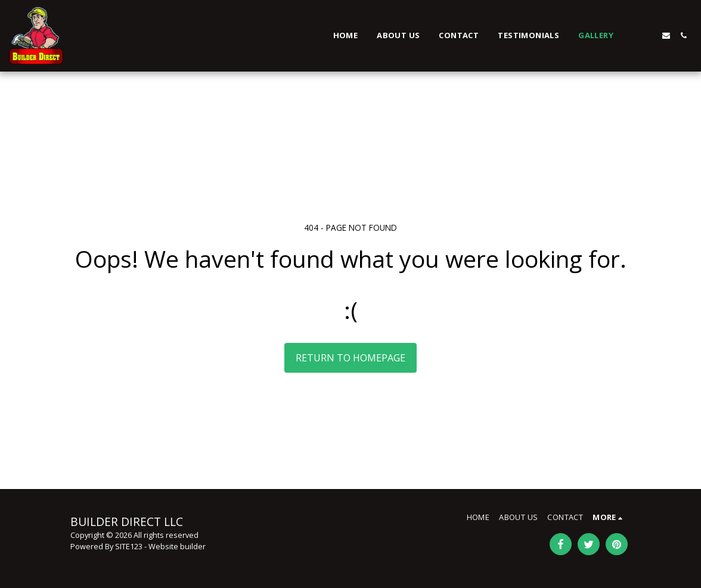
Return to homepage (350, 358)
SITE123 (129, 546)
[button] (632, 35)
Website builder (177, 546)
